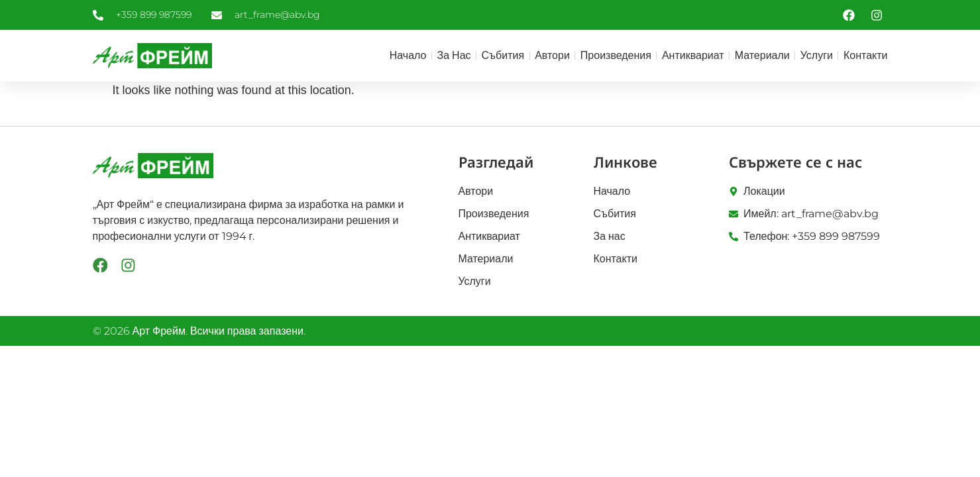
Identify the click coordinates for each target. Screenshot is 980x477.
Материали (762, 55)
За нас (454, 55)
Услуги (817, 55)
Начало (408, 55)
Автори (552, 55)
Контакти (866, 55)
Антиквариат (693, 55)
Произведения (616, 55)
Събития (503, 55)
